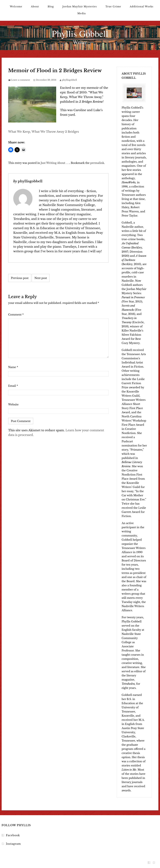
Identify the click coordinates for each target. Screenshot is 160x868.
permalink (97, 163)
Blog (51, 7)
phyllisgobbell (69, 80)
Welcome (16, 7)
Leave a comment (20, 80)
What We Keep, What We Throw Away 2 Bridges (44, 132)
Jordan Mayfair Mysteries (80, 7)
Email (13, 386)
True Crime (113, 7)
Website (13, 404)
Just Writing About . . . (55, 163)
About (35, 7)
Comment (16, 315)
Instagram (13, 844)
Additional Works (142, 7)
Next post (41, 278)
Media (82, 13)
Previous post (20, 278)
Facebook (13, 835)
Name (13, 367)
